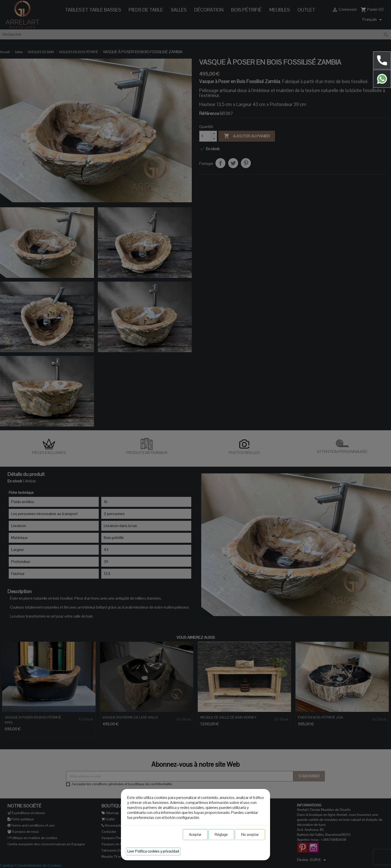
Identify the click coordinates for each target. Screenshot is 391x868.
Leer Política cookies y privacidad (153, 851)
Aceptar (195, 834)
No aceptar (250, 834)
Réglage (221, 834)
